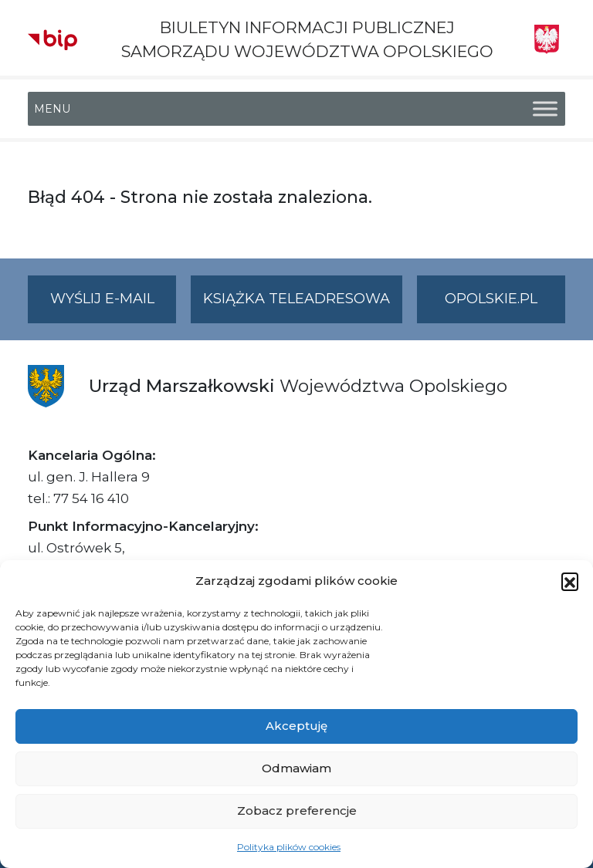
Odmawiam (296, 768)
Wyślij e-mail (114, 305)
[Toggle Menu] (545, 109)
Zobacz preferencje (297, 811)
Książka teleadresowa (296, 299)
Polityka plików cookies (289, 847)
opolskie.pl (491, 299)
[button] (570, 581)
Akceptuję (296, 726)
